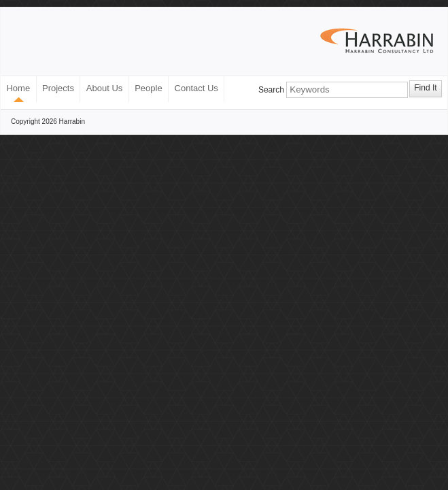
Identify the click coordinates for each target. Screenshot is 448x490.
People (148, 88)
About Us (104, 88)
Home (18, 88)
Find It (425, 88)
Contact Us (196, 88)
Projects (58, 88)
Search (271, 90)
